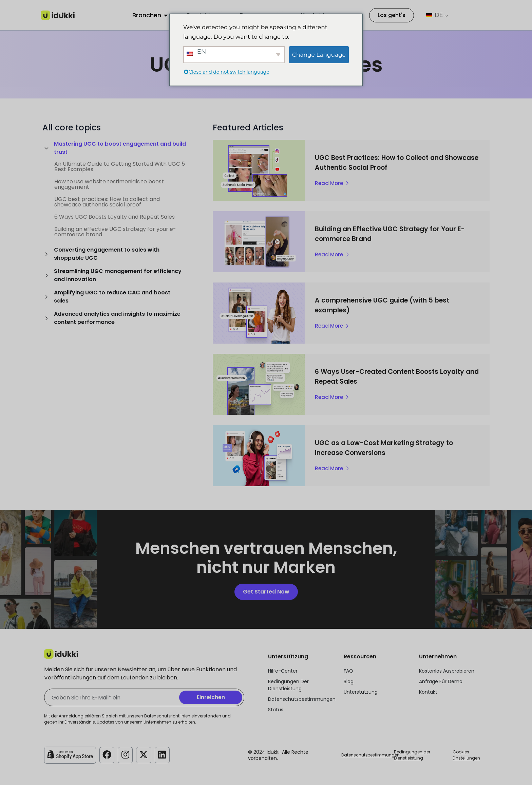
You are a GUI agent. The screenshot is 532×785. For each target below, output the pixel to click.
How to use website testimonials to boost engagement (109, 184)
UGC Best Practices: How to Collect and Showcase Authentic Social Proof (391, 162)
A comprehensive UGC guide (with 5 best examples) (394, 305)
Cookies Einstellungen (466, 755)
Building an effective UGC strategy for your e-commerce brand (115, 232)
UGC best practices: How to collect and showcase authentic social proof (107, 202)
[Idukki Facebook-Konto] (107, 754)
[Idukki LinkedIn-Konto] (164, 754)
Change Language (319, 55)
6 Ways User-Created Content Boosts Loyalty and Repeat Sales (387, 376)
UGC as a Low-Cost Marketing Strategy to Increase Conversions (395, 448)
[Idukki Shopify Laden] (70, 754)
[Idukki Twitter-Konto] (145, 754)
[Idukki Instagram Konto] (126, 754)
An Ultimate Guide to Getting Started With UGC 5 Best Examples (120, 167)
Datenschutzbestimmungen (370, 755)
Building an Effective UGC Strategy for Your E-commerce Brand (388, 234)
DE (434, 15)
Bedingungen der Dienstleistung (412, 755)
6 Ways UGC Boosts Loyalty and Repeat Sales (115, 217)
